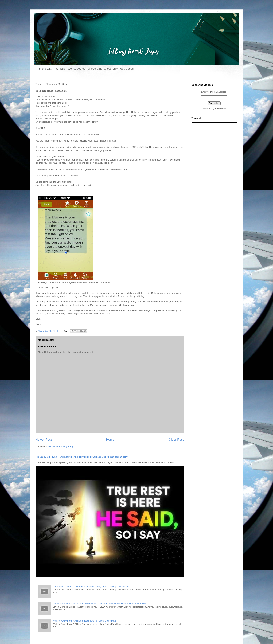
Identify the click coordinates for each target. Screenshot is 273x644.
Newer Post (44, 440)
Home (110, 440)
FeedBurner (221, 109)
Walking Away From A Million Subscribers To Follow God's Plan (84, 621)
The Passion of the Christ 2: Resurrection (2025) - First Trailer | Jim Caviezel (91, 586)
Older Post (176, 440)
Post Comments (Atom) (61, 447)
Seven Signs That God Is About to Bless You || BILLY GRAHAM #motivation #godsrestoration (99, 604)
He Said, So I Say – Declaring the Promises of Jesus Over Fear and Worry (82, 457)
